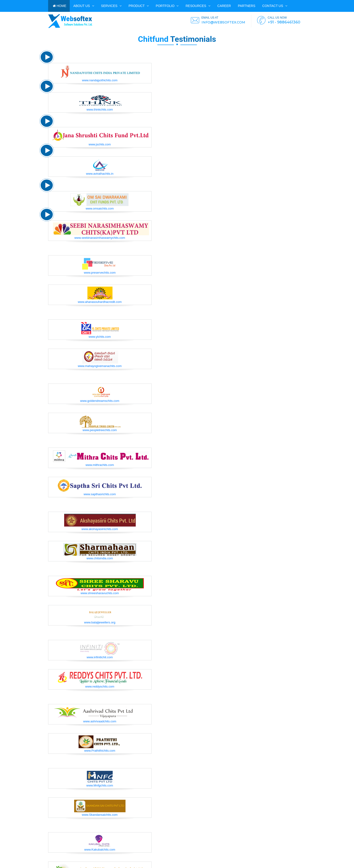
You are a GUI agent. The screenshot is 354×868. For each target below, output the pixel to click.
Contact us (275, 6)
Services (111, 6)
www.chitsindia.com (100, 558)
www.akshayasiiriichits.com (100, 529)
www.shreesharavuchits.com (100, 593)
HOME (60, 6)
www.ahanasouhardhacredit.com (100, 302)
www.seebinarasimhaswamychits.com (100, 238)
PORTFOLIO (167, 6)
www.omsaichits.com (100, 208)
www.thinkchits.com (100, 110)
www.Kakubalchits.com (100, 850)
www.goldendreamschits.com (100, 401)
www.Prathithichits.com (100, 751)
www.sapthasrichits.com (100, 494)
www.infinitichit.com (100, 657)
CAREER (224, 6)
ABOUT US (84, 6)
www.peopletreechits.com (100, 430)
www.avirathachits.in (100, 174)
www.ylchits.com (100, 337)
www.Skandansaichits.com (100, 815)
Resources (198, 6)
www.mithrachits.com (100, 465)
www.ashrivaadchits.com (100, 721)
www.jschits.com (100, 144)
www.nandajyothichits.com (100, 80)
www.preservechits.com (100, 273)
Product (139, 6)
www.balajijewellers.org (100, 622)
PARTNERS (246, 6)
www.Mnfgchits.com (100, 785)
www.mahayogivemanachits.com (100, 366)
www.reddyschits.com (100, 686)
